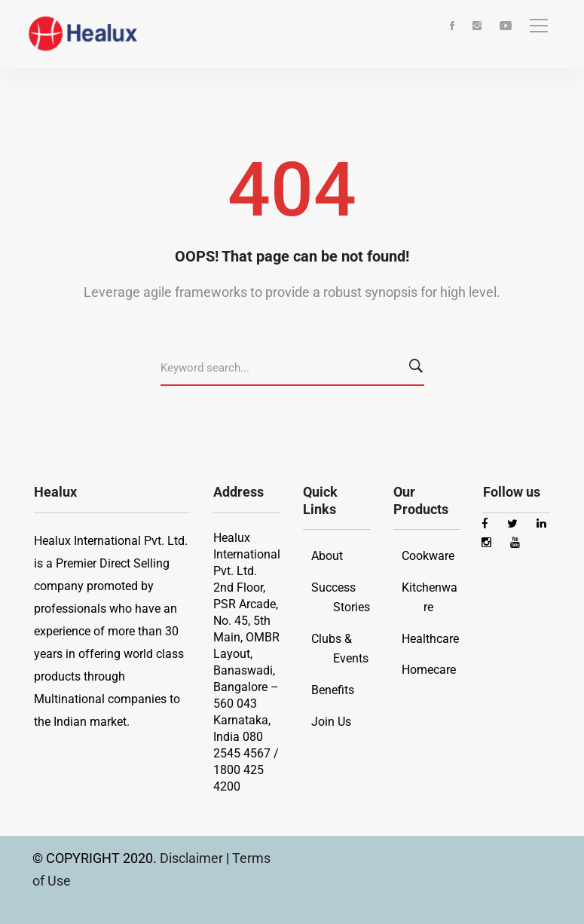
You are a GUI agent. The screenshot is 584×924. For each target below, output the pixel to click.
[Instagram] (477, 27)
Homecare (429, 670)
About (327, 556)
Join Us (331, 722)
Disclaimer (193, 858)
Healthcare (430, 639)
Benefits (333, 690)
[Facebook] (452, 27)
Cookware (428, 556)
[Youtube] (506, 27)
